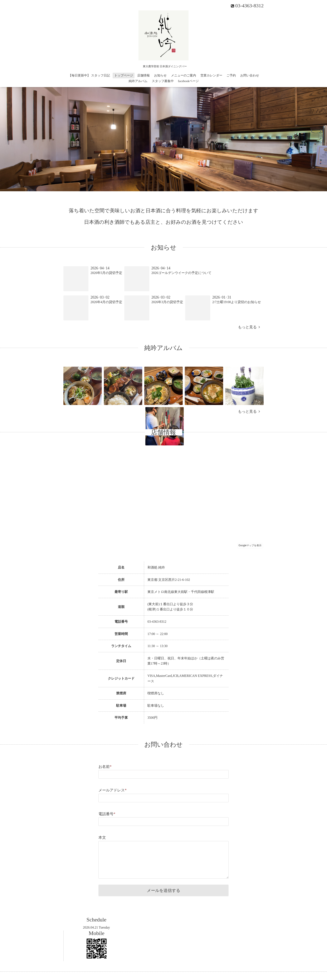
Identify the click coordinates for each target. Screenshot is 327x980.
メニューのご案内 (184, 75)
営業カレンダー (211, 75)
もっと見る (249, 327)
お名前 (105, 767)
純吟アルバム (138, 81)
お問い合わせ (250, 75)
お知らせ (160, 75)
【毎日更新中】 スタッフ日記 (89, 75)
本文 (102, 837)
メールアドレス (113, 790)
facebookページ (188, 81)
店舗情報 (143, 75)
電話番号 (107, 814)
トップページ (124, 75)
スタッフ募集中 (163, 81)
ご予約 (231, 75)
